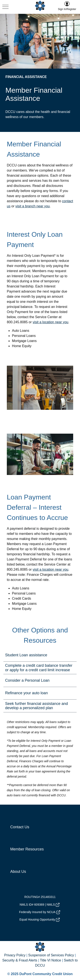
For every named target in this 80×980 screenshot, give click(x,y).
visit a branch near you (33, 206)
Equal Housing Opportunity (40, 920)
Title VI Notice (50, 960)
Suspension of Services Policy (51, 955)
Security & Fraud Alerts (20, 960)
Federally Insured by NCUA (39, 912)
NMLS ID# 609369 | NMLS (40, 905)
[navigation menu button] (5, 7)
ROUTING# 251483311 (40, 897)
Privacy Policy (15, 955)
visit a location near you (50, 322)
